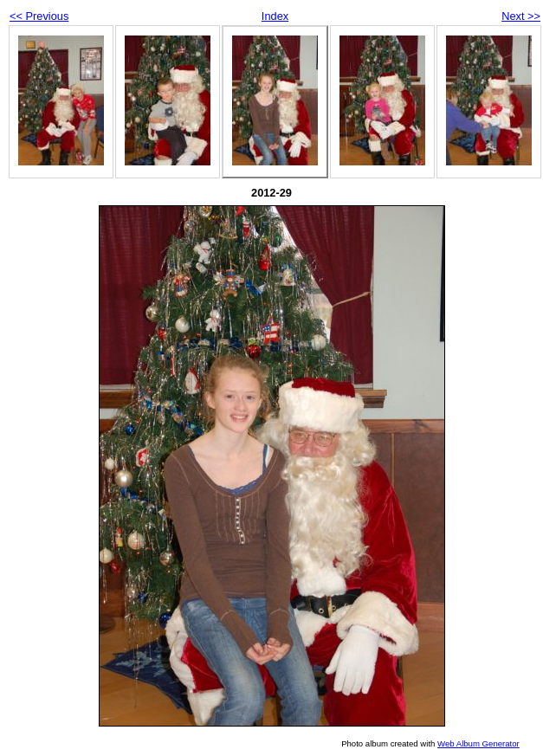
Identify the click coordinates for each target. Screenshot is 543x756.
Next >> (521, 16)
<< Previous (39, 16)
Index (275, 16)
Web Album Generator (478, 743)
